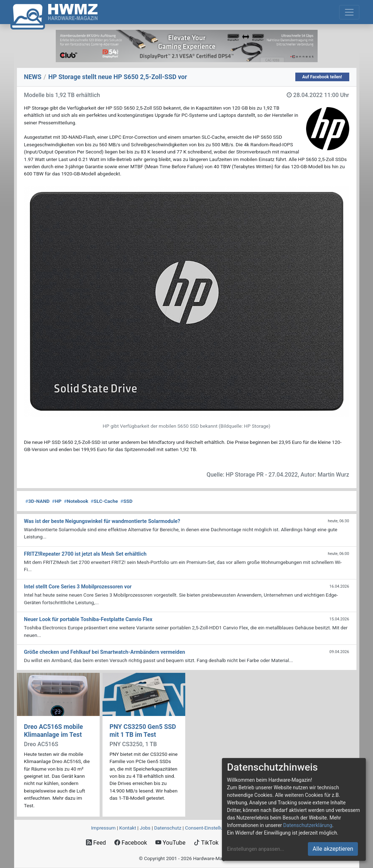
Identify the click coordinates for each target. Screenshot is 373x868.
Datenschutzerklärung (308, 825)
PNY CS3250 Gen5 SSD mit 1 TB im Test (143, 731)
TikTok (206, 843)
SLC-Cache (104, 501)
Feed (96, 843)
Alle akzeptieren (333, 849)
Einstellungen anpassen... (256, 849)
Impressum (103, 828)
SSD (127, 501)
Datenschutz (168, 828)
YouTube (170, 843)
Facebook (131, 843)
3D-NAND (38, 501)
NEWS (33, 77)
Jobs (145, 828)
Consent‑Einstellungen (209, 828)
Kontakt (128, 828)
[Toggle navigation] (349, 12)
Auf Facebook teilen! (322, 77)
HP (57, 501)
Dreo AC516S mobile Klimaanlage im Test (54, 731)
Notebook (76, 501)
